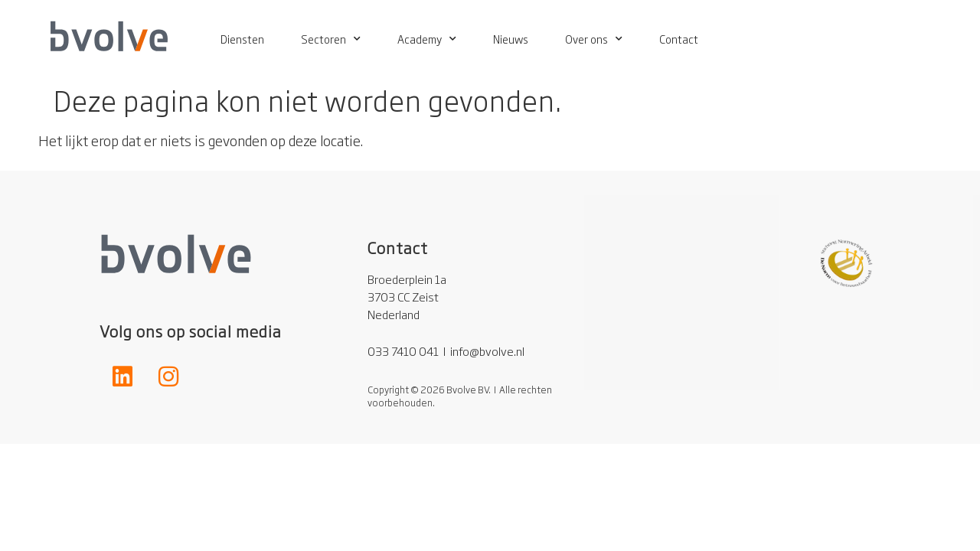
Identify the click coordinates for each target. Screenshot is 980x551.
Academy (427, 39)
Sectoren (331, 39)
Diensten (242, 39)
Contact (679, 39)
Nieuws (511, 39)
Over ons (594, 39)
